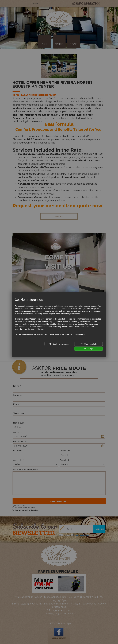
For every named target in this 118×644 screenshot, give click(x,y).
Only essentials (88, 344)
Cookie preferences (59, 344)
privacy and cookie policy (75, 334)
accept (89, 349)
